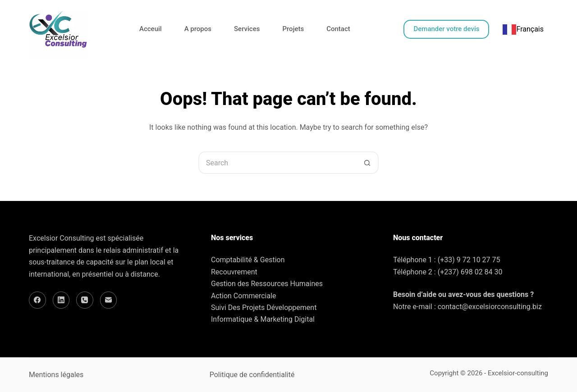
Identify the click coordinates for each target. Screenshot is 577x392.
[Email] (109, 300)
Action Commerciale (244, 296)
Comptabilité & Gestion (248, 260)
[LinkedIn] (61, 300)
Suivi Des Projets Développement (264, 308)
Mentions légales (56, 375)
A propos (198, 29)
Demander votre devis (446, 29)
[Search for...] (277, 163)
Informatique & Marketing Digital (263, 319)
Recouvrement (234, 272)
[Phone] (85, 300)
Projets (293, 29)
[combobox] (523, 29)
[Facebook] (37, 300)
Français (523, 29)
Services (247, 29)
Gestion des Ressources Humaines (267, 284)
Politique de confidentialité (252, 375)
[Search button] (367, 163)
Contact (338, 29)
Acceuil (151, 29)
